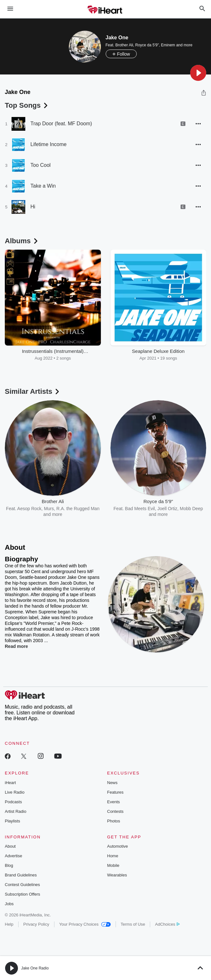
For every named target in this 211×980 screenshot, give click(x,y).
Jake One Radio (35, 968)
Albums (22, 241)
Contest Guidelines (22, 885)
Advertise (13, 856)
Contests (115, 811)
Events (114, 802)
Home (113, 856)
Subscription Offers (22, 894)
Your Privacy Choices (85, 924)
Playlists (12, 821)
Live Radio (15, 792)
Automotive (118, 846)
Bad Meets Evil (140, 509)
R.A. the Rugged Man (78, 509)
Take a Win (43, 186)
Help (9, 924)
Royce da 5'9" (147, 45)
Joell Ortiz (167, 509)
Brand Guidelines (21, 875)
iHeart (10, 783)
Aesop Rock (29, 509)
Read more (16, 646)
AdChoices (167, 924)
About (10, 846)
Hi (33, 207)
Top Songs (27, 105)
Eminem (168, 45)
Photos (114, 821)
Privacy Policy (36, 924)
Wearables (117, 875)
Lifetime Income (49, 144)
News (113, 783)
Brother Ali (124, 45)
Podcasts (13, 802)
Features (115, 792)
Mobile (113, 865)
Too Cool (41, 165)
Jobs (9, 904)
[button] (198, 73)
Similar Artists (33, 391)
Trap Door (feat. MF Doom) (61, 124)
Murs (49, 509)
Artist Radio (16, 811)
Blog (9, 865)
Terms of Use (133, 924)
